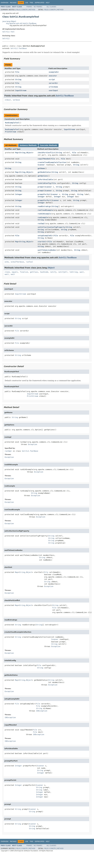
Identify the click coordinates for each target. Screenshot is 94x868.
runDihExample (44, 214)
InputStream (21, 90)
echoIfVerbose (17, 262)
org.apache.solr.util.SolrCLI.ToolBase (21, 23)
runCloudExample (45, 210)
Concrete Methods (49, 145)
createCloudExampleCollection (52, 162)
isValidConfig (44, 183)
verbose (16, 100)
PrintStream (11, 132)
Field (18, 10)
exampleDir (54, 72)
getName (41, 168)
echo (7, 262)
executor (53, 76)
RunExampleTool (12, 123)
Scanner (41, 165)
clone (7, 272)
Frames (29, 7)
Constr (24, 10)
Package (13, 3)
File (17, 72)
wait (82, 272)
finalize (24, 272)
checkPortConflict (46, 153)
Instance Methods (28, 145)
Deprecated (40, 3)
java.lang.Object (9, 21)
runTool (30, 262)
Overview (5, 3)
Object (29, 153)
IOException (42, 711)
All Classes (51, 7)
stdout (8, 100)
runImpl (41, 224)
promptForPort (44, 200)
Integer (19, 194)
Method (32, 10)
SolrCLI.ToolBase (19, 48)
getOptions (43, 176)
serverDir (53, 83)
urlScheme (53, 87)
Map (17, 153)
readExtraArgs (44, 206)
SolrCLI (6, 38)
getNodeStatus (44, 172)
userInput (53, 90)
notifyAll (63, 272)
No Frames (38, 7)
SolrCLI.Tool (8, 32)
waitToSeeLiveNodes (47, 250)
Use (27, 3)
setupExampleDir (45, 236)
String (18, 79)
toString (74, 272)
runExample (43, 217)
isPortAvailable (45, 179)
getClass (34, 272)
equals (15, 272)
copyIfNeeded (44, 159)
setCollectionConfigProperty (51, 227)
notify (53, 272)
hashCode (44, 272)
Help (48, 3)
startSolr (42, 242)
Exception (33, 444)
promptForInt (44, 194)
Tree (31, 3)
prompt (41, 187)
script (52, 79)
